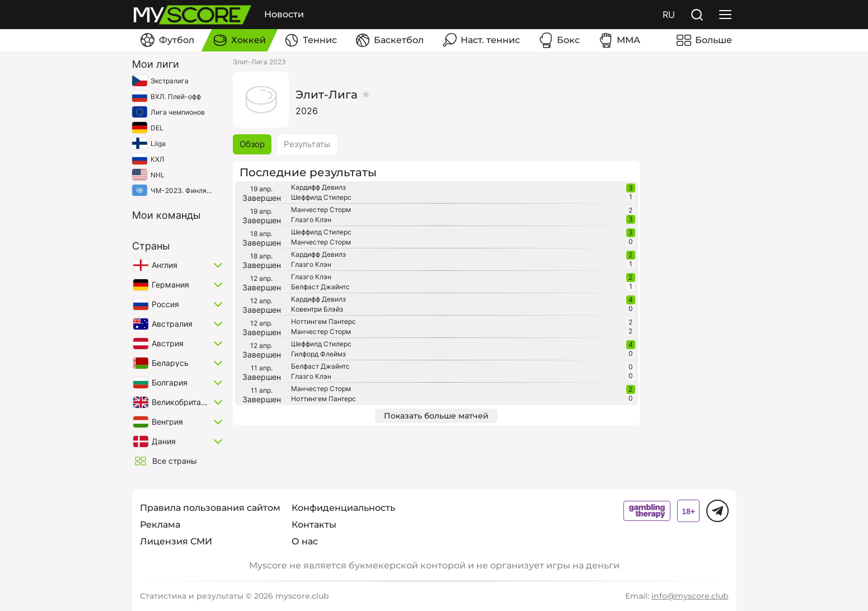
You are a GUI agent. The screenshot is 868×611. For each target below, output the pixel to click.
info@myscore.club (690, 596)
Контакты (314, 525)
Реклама (160, 525)
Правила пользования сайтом (210, 508)
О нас (305, 541)
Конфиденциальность (343, 508)
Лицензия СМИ (176, 541)
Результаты (307, 144)
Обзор (252, 144)
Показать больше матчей (436, 416)
